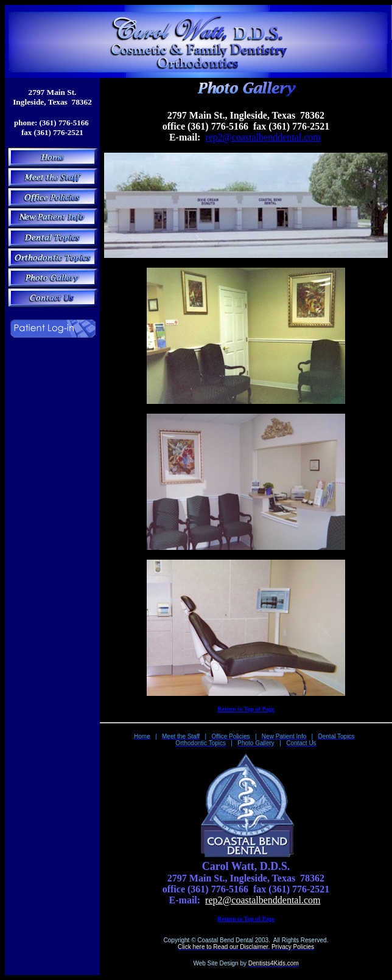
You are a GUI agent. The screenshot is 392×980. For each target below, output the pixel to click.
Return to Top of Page (246, 709)
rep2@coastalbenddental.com (263, 137)
